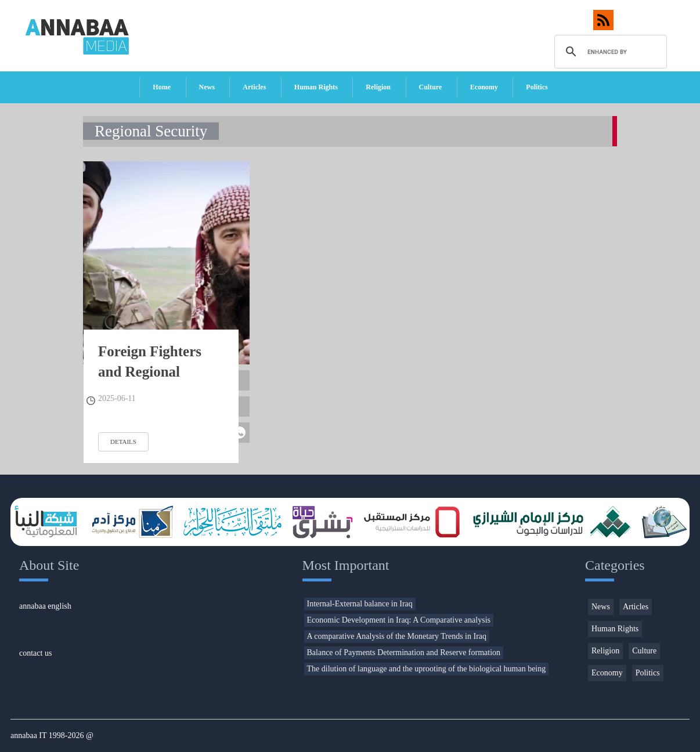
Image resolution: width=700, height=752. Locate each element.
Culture (431, 87)
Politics (537, 87)
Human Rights (316, 87)
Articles (254, 87)
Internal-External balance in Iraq (360, 604)
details (123, 442)
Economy (484, 87)
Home (162, 87)
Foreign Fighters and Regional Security (150, 372)
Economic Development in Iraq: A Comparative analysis (399, 620)
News (207, 87)
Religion (378, 87)
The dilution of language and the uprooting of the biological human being (427, 669)
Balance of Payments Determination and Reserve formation (404, 652)
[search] (609, 52)
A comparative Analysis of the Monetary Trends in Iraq (397, 636)
